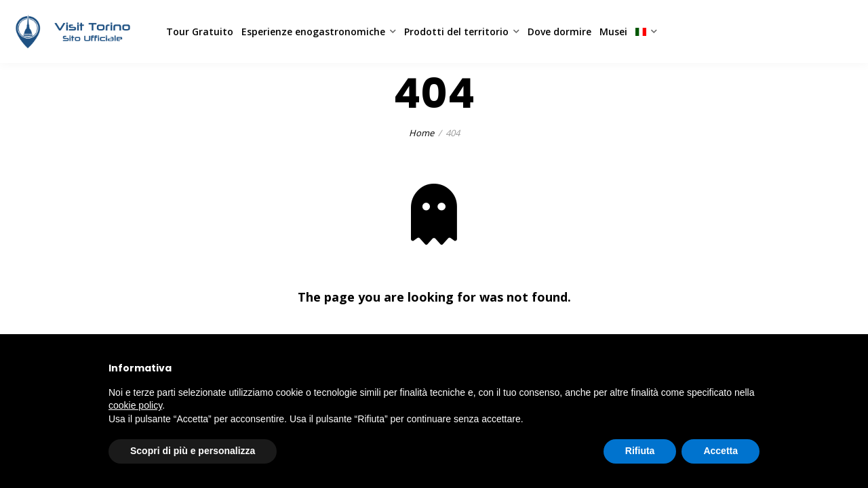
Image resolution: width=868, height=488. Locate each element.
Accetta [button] (721, 451)
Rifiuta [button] (640, 451)
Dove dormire (559, 32)
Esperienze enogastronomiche (313, 32)
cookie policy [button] (135, 405)
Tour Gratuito (200, 32)
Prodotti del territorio (456, 32)
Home (421, 133)
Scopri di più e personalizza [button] (193, 451)
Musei (613, 32)
